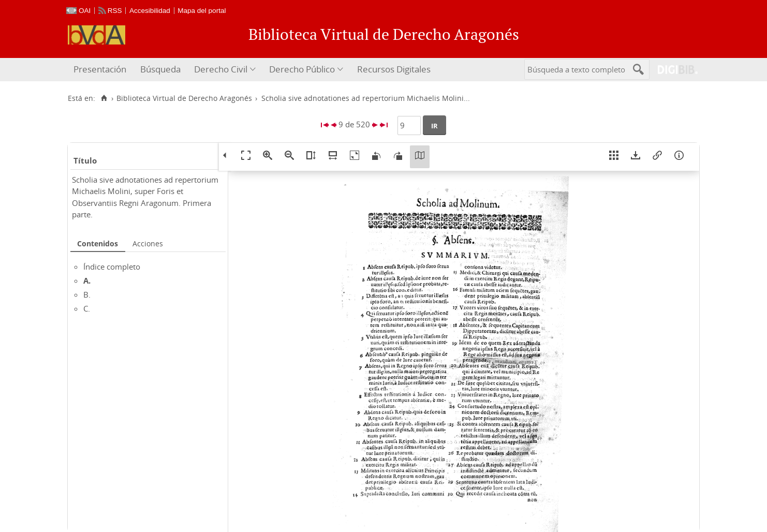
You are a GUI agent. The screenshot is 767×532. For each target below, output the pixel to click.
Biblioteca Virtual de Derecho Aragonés (184, 98)
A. (87, 280)
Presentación (100, 69)
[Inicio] (104, 98)
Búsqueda (160, 69)
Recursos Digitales (394, 69)
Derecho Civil (221, 69)
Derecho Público (302, 69)
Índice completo (112, 267)
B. (87, 294)
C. (87, 308)
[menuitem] (101, 70)
